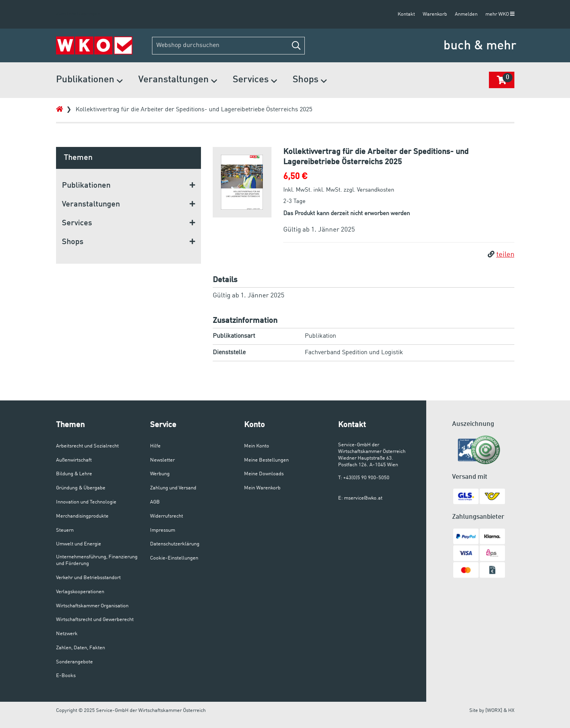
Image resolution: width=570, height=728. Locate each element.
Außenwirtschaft (74, 460)
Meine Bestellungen (266, 460)
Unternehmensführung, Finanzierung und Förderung (97, 560)
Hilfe (155, 446)
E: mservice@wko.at (360, 498)
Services (255, 81)
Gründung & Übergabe (81, 488)
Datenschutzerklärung (175, 544)
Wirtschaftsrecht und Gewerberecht (95, 620)
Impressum (163, 530)
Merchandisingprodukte (82, 516)
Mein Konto (257, 446)
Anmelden (466, 14)
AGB (155, 502)
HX (511, 711)
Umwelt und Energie (79, 544)
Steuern (65, 530)
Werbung (160, 474)
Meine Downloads (264, 474)
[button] (296, 45)
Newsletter (162, 460)
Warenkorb (435, 14)
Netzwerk (67, 634)
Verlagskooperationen (80, 592)
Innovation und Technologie (86, 502)
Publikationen (89, 81)
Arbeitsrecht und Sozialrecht (87, 446)
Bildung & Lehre (74, 474)
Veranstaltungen (178, 81)
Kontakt (406, 14)
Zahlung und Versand (173, 488)
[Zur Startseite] (94, 46)
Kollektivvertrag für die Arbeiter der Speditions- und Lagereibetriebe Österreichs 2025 (194, 110)
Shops (310, 81)
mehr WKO (500, 14)
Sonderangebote (74, 662)
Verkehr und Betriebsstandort (88, 578)
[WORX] (494, 711)
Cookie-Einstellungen (174, 558)
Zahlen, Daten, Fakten (81, 648)
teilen (501, 254)
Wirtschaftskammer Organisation (92, 606)
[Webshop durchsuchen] (228, 46)
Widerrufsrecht (166, 516)
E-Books (66, 676)
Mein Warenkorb (262, 488)
